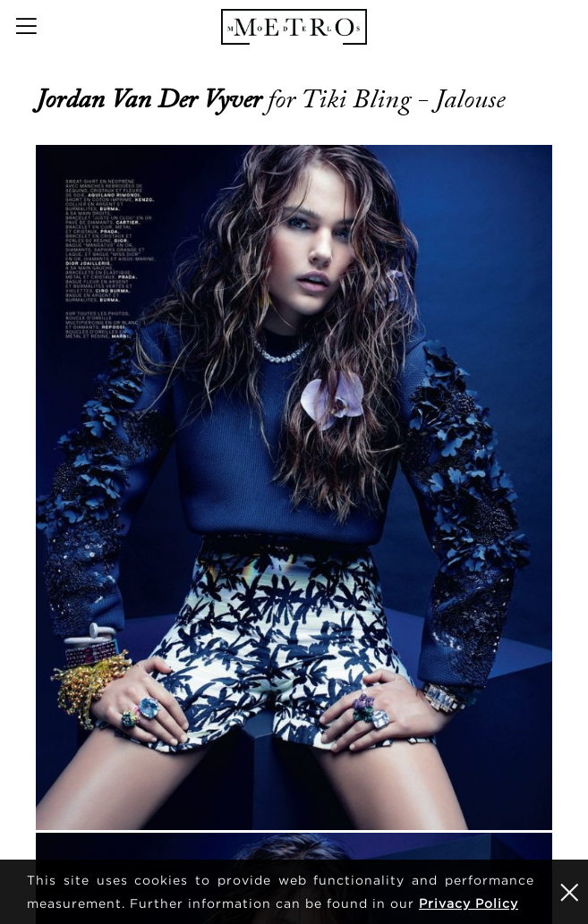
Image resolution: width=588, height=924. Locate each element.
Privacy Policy (469, 903)
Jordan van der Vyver (152, 99)
